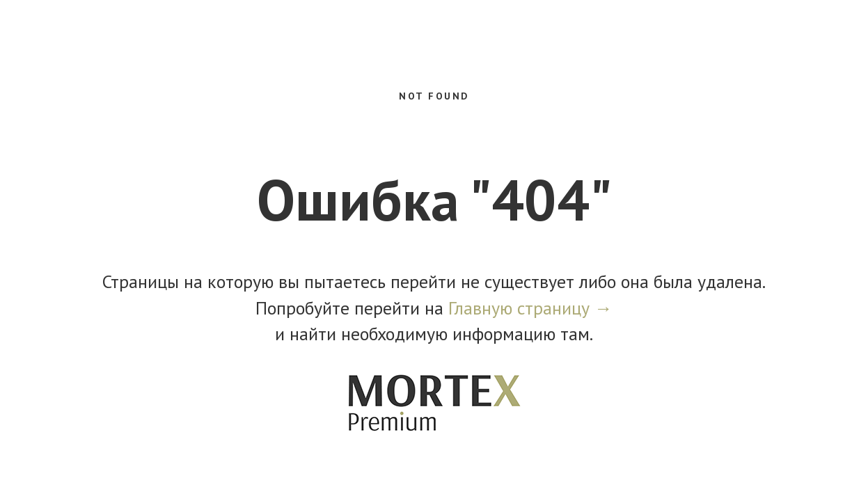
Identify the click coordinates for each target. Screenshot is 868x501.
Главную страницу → (530, 308)
